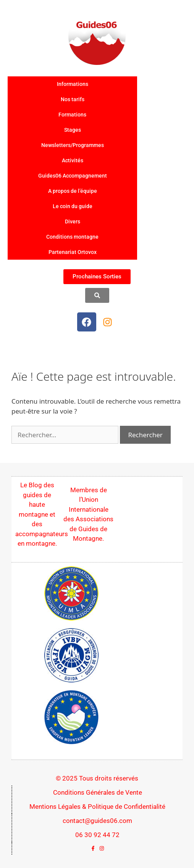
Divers (73, 221)
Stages (73, 130)
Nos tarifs (73, 99)
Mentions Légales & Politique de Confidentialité (97, 807)
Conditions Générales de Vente (98, 792)
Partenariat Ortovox (73, 252)
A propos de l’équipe (73, 191)
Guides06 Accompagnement (73, 176)
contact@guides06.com (97, 821)
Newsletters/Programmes (73, 145)
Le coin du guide (73, 206)
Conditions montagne (72, 237)
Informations (73, 84)
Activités (73, 160)
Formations (72, 115)
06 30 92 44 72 (97, 835)
